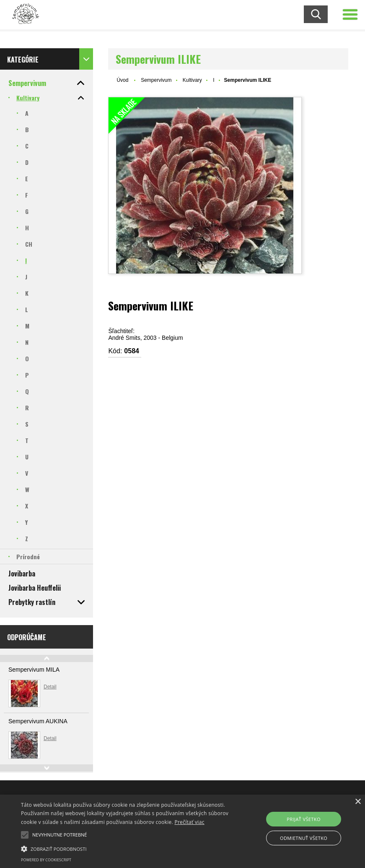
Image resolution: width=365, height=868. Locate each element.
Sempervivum (156, 80)
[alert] (182, 831)
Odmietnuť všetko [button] (304, 838)
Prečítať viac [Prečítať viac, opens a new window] (189, 822)
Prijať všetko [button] (304, 819)
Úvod (122, 80)
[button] (25, 835)
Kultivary (192, 80)
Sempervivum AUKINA (38, 721)
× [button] (358, 802)
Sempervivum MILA (34, 670)
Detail (50, 687)
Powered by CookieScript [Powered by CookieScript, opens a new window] (46, 860)
